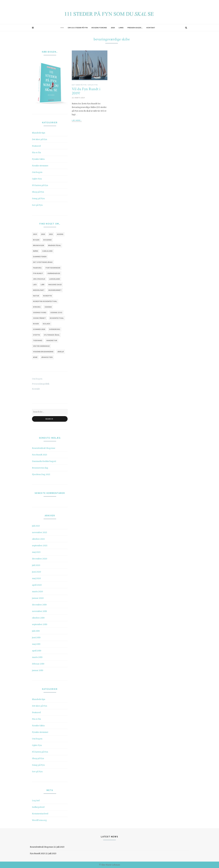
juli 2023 (36, 526)
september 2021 (40, 546)
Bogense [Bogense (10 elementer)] (48, 240)
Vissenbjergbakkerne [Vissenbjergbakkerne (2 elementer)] (43, 352)
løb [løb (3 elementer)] (43, 285)
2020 (113, 28)
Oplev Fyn (37, 179)
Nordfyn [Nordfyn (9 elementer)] (47, 296)
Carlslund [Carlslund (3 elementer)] (47, 251)
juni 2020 (36, 572)
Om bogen (37, 172)
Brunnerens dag (40, 468)
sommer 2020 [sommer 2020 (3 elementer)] (39, 329)
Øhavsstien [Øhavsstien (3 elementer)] (47, 357)
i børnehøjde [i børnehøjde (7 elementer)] (54, 273)
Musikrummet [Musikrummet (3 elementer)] (55, 290)
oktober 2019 (38, 618)
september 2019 (40, 624)
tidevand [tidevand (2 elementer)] (38, 340)
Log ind (36, 800)
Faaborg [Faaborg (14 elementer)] (37, 268)
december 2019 (39, 605)
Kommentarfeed (40, 814)
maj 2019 (36, 644)
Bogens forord (99, 28)
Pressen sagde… (135, 28)
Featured (36, 146)
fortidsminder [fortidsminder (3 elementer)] (53, 268)
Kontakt (151, 28)
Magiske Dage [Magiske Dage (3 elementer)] (55, 285)
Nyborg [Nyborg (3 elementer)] (37, 307)
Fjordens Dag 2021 (41, 474)
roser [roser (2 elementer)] (36, 324)
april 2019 (37, 651)
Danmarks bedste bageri (44, 461)
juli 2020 (36, 565)
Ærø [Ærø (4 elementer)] (35, 357)
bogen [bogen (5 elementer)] (36, 240)
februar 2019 (38, 664)
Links (121, 28)
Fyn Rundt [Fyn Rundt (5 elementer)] (38, 273)
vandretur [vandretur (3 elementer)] (52, 340)
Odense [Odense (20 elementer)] (48, 307)
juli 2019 (36, 631)
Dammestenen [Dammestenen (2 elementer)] (40, 257)
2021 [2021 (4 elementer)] (51, 234)
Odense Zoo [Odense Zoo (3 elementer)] (56, 312)
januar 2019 (38, 670)
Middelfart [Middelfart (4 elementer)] (39, 290)
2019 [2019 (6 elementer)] (35, 234)
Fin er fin (36, 152)
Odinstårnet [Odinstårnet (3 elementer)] (39, 318)
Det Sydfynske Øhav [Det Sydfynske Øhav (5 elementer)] (43, 262)
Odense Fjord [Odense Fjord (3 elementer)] (40, 312)
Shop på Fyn (38, 192)
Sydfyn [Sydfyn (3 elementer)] (37, 335)
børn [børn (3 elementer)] (36, 251)
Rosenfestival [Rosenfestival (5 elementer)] (57, 318)
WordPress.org (39, 820)
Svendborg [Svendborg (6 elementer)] (55, 329)
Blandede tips (39, 133)
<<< (62, 28)
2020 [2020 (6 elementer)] (43, 234)
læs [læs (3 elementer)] (35, 285)
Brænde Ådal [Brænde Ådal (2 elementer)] (55, 245)
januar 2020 (38, 598)
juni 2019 (36, 638)
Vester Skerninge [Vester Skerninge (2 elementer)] (41, 346)
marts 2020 (37, 592)
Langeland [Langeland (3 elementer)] (55, 279)
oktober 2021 (38, 539)
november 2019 (39, 611)
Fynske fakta (38, 159)
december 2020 (40, 559)
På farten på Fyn (40, 185)
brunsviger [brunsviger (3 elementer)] (39, 245)
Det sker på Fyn (40, 139)
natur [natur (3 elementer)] (36, 296)
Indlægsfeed (38, 807)
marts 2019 (37, 657)
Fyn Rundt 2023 (40, 455)
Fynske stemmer (40, 166)
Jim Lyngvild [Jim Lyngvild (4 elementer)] (39, 279)
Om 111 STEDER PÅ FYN (78, 28)
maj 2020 (36, 578)
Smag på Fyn (38, 198)
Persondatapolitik (41, 384)
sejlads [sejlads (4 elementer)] (47, 324)
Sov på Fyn (37, 205)
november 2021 (40, 532)
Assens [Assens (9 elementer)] (60, 234)
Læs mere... (77, 120)
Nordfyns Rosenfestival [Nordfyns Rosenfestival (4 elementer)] (45, 301)
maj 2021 (36, 552)
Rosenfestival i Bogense (44, 448)
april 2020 (37, 585)
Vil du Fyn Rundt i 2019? (86, 91)
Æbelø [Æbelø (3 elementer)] (61, 352)
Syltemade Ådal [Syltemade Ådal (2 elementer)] (52, 335)
